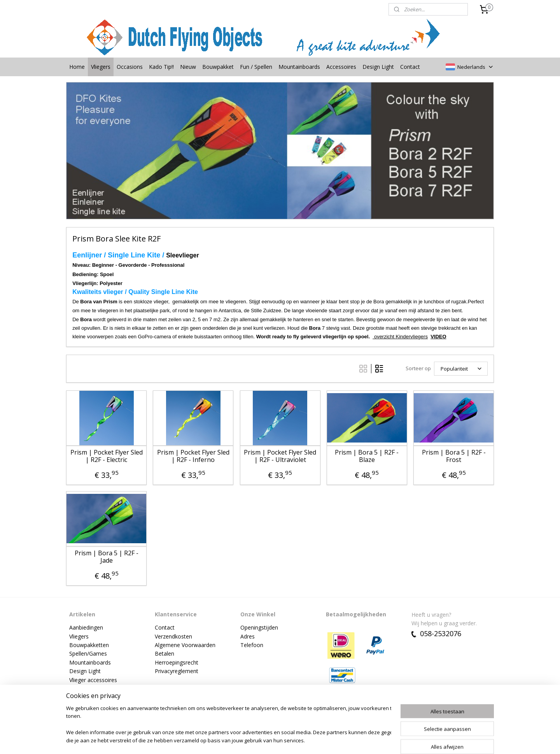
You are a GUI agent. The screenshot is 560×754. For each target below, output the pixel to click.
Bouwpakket (218, 67)
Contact (410, 67)
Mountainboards (299, 67)
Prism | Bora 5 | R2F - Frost (453, 456)
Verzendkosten (173, 636)
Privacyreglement (177, 671)
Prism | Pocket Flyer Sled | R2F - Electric (106, 456)
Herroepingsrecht (177, 662)
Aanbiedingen (86, 627)
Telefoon (252, 645)
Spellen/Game (87, 653)
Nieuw (188, 67)
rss (274, 740)
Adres (248, 636)
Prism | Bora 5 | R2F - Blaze (367, 456)
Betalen (164, 653)
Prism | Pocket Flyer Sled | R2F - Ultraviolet (280, 456)
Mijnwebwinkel (372, 740)
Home (77, 67)
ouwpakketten (91, 645)
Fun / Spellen (256, 67)
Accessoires (341, 67)
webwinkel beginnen (304, 740)
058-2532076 (436, 633)
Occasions (130, 67)
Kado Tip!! (161, 67)
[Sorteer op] (461, 369)
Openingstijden (259, 627)
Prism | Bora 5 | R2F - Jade (106, 557)
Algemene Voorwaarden (185, 645)
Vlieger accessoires (93, 680)
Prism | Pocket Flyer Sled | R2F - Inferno (193, 456)
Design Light (378, 67)
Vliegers (101, 67)
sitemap (258, 740)
